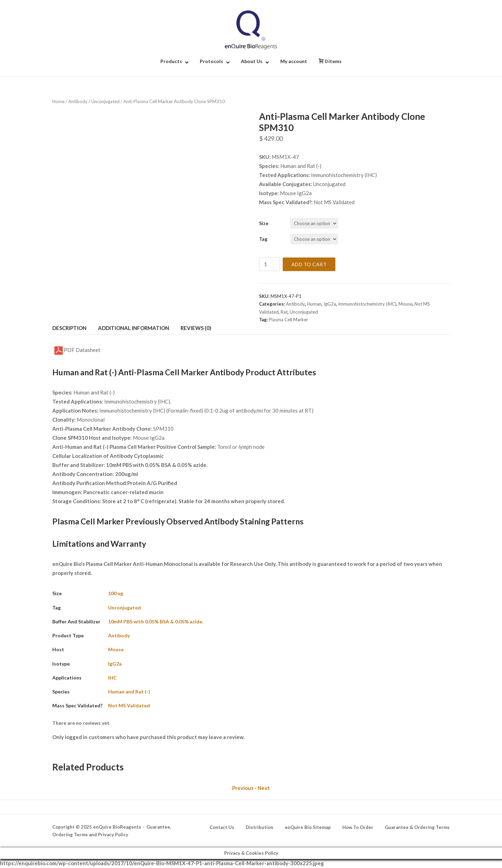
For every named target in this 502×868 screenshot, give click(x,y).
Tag (263, 239)
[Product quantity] (269, 264)
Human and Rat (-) (129, 692)
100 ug (116, 593)
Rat (284, 312)
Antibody (78, 101)
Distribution (260, 827)
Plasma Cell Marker (288, 320)
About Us (252, 61)
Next (264, 788)
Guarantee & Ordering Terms (417, 827)
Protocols (211, 61)
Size (264, 223)
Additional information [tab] (134, 328)
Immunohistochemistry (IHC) (367, 304)
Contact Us (222, 827)
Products (171, 61)
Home (58, 101)
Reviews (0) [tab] (196, 328)
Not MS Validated (129, 705)
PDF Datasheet (77, 351)
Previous (243, 788)
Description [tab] (69, 328)
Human (314, 304)
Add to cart (309, 264)
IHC (112, 678)
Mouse (405, 304)
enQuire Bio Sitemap (308, 827)
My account (294, 61)
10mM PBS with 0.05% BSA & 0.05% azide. (156, 621)
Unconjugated (105, 101)
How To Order (358, 827)
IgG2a (330, 304)
